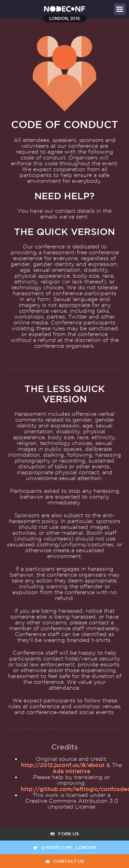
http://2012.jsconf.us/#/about (63, 765)
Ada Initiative (71, 771)
